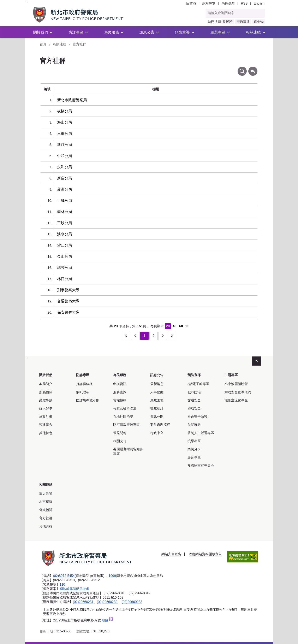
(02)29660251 (83, 602)
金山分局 (65, 256)
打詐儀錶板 (84, 384)
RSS (244, 3)
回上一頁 (253, 69)
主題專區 (218, 32)
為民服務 (112, 32)
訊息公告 (147, 32)
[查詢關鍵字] (231, 13)
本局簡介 (46, 384)
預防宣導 (182, 32)
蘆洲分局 (65, 189)
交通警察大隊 (68, 301)
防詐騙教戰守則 (88, 400)
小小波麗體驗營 (236, 384)
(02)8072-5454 (64, 576)
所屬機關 (46, 392)
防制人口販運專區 (201, 433)
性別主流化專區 (236, 400)
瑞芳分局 (65, 268)
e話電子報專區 (198, 384)
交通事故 (243, 22)
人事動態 (157, 392)
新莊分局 (65, 145)
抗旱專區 (194, 441)
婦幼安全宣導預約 (238, 392)
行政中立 (157, 433)
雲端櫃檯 (120, 400)
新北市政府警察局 (72, 100)
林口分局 (65, 279)
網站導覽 (209, 3)
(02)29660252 (108, 602)
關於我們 (41, 32)
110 (62, 584)
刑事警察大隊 (68, 290)
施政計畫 (46, 417)
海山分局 (65, 122)
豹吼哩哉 (83, 392)
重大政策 (46, 494)
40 (174, 326)
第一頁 (126, 336)
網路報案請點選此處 (74, 589)
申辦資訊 (120, 384)
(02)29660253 (132, 602)
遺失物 (259, 22)
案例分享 (194, 449)
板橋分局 (65, 111)
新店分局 (65, 178)
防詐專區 (76, 32)
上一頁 (135, 336)
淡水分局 (65, 234)
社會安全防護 (197, 417)
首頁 (43, 44)
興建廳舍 (46, 425)
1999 (112, 576)
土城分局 (65, 201)
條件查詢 (242, 69)
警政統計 (157, 408)
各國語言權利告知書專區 (128, 451)
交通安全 (194, 400)
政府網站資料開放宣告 (205, 554)
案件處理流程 (160, 425)
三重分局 (65, 134)
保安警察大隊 (68, 312)
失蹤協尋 (194, 425)
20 (168, 326)
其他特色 (46, 433)
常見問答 (120, 433)
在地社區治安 (123, 417)
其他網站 (46, 526)
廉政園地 (157, 400)
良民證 (228, 22)
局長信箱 (228, 3)
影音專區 (194, 457)
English (259, 3)
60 (181, 326)
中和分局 (65, 156)
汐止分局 (65, 245)
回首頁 (191, 3)
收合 (256, 361)
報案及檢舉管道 (125, 408)
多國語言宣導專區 (201, 465)
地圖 (108, 620)
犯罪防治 (194, 392)
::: (27, 2)
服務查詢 (120, 392)
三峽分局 (65, 223)
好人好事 (46, 408)
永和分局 (65, 167)
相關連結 (253, 32)
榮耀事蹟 (46, 400)
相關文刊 (120, 441)
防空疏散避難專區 (126, 425)
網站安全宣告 (171, 554)
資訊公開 (157, 417)
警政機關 (46, 510)
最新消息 (157, 384)
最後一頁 (172, 336)
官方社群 (79, 44)
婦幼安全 (194, 408)
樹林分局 (65, 212)
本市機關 (46, 502)
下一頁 (163, 336)
